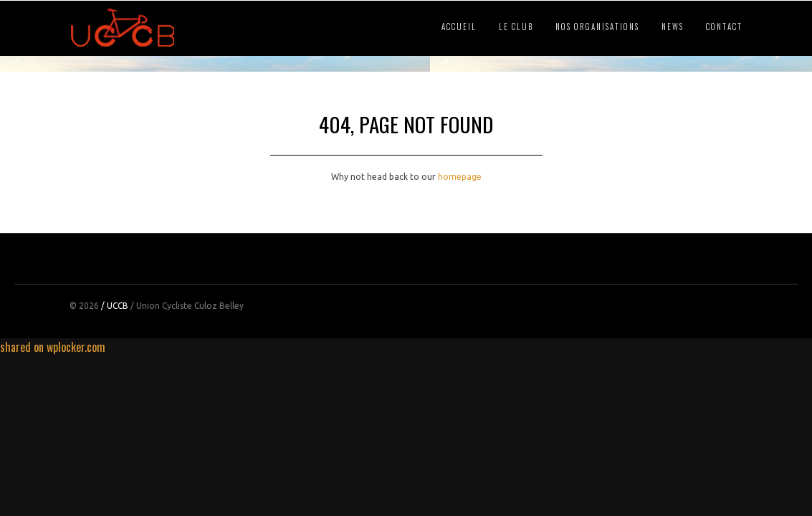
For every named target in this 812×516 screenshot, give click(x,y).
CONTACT (724, 27)
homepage (460, 177)
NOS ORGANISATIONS (597, 27)
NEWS (673, 27)
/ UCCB (115, 306)
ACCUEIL (459, 27)
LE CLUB (516, 27)
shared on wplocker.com (53, 347)
